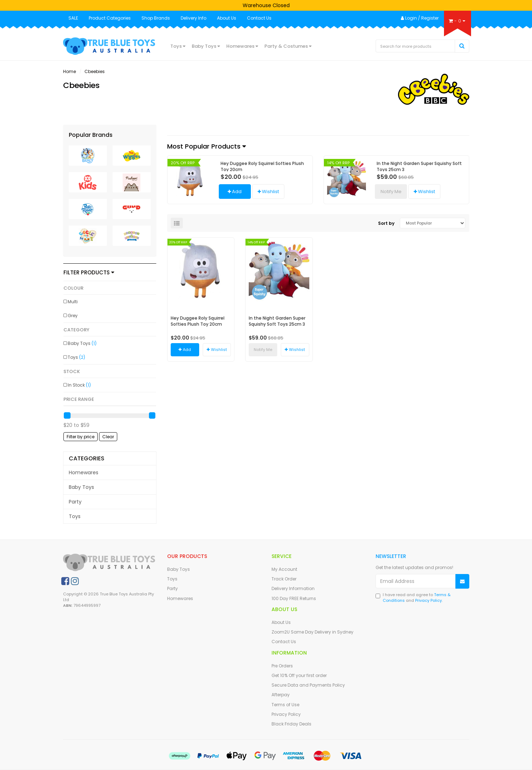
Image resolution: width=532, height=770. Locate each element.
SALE (73, 18)
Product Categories (110, 18)
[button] (268, 192)
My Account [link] (284, 569)
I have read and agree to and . (413, 598)
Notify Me (391, 192)
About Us (227, 18)
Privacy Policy (428, 600)
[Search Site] (462, 46)
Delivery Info (193, 18)
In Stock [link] (79, 385)
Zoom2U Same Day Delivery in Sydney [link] (313, 632)
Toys (178, 46)
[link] (65, 581)
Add (235, 192)
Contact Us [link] (284, 642)
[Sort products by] (433, 223)
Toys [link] (76, 357)
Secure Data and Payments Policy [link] (308, 685)
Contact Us (259, 18)
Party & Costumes (288, 46)
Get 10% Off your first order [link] (299, 675)
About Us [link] (281, 622)
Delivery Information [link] (293, 588)
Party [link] (75, 502)
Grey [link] (73, 316)
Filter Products (89, 273)
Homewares (242, 46)
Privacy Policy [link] (286, 714)
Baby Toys (206, 46)
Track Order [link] (284, 579)
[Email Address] (416, 581)
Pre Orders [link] (282, 666)
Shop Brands (156, 18)
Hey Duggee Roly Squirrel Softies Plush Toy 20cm (262, 166)
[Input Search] (415, 46)
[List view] (177, 223)
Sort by (386, 223)
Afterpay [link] (281, 695)
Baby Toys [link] (82, 343)
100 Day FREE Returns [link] (294, 598)
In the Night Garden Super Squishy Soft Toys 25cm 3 (419, 166)
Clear (108, 437)
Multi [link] (73, 302)
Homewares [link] (84, 472)
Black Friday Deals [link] (291, 724)
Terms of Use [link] (285, 705)
